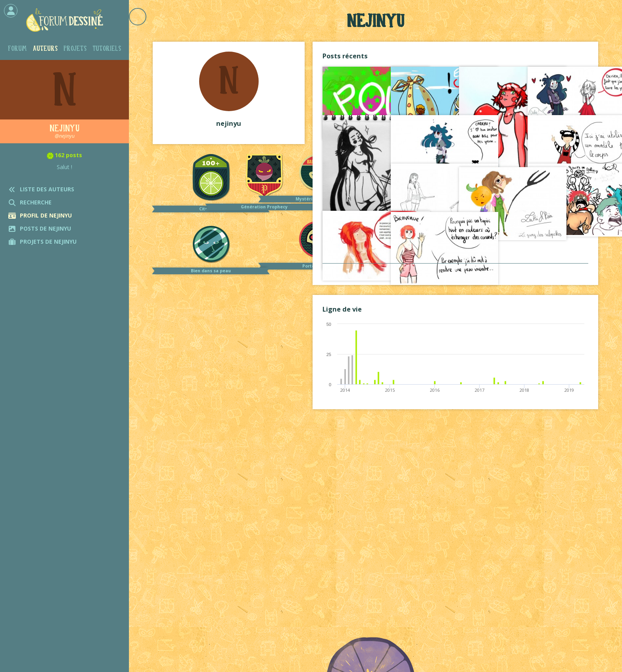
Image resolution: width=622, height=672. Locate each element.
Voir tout (455, 271)
